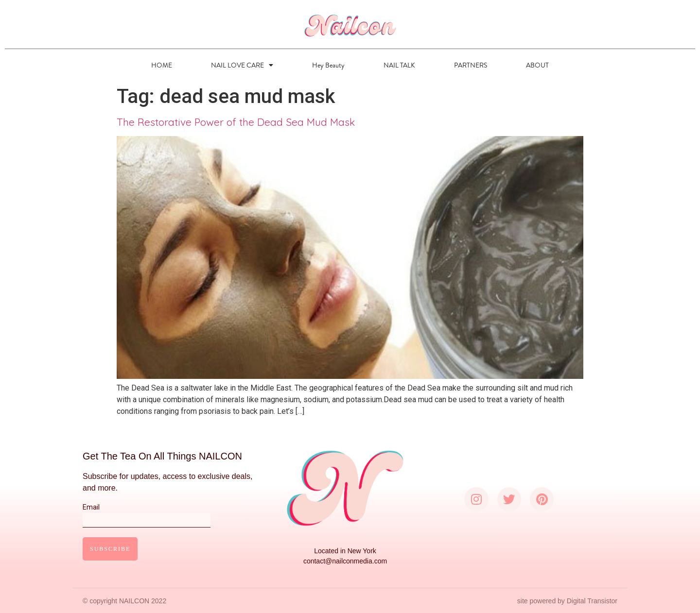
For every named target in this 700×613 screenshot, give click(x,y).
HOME (162, 65)
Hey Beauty (328, 65)
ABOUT (537, 65)
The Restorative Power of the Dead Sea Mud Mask (236, 122)
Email (147, 513)
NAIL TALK (399, 65)
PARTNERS (471, 65)
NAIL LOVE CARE (242, 65)
